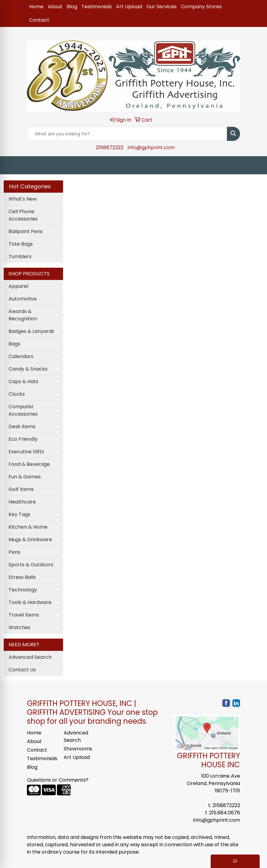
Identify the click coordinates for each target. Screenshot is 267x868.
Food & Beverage (29, 464)
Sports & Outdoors (31, 565)
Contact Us (22, 670)
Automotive (23, 299)
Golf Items (21, 489)
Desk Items (22, 426)
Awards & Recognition (23, 315)
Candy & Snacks (28, 369)
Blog (72, 7)
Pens (14, 552)
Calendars (21, 356)
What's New (23, 199)
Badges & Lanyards (31, 331)
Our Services (162, 7)
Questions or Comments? (58, 780)
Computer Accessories (23, 410)
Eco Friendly (23, 439)
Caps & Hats (23, 381)
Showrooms (78, 749)
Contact (39, 20)
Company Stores (201, 7)
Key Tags (19, 514)
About (55, 7)
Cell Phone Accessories (23, 215)
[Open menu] (255, 165)
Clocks (17, 394)
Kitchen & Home (28, 527)
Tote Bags (21, 244)
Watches (19, 627)
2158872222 (110, 147)
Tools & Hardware (30, 602)
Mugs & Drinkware (30, 540)
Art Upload (129, 7)
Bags (14, 344)
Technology (23, 590)
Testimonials (97, 7)
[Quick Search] (127, 134)
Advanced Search (30, 657)
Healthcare (22, 502)
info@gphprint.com (151, 147)
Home (36, 7)
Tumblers (20, 257)
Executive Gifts (26, 452)
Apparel (18, 286)
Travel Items (24, 615)
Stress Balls (22, 577)
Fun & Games (25, 477)
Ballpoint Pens (26, 231)
